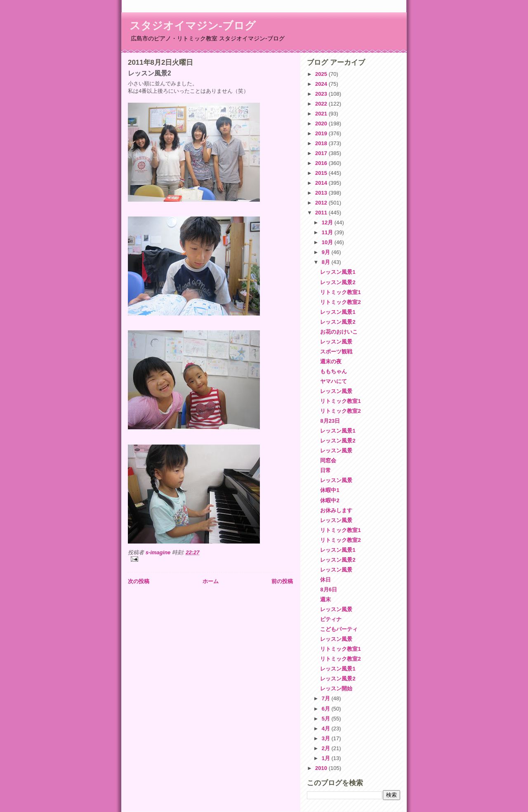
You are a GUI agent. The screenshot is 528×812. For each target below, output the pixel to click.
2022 (322, 104)
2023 (322, 94)
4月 (327, 728)
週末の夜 (331, 361)
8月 (327, 262)
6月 (327, 709)
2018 (322, 143)
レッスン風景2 (338, 282)
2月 (327, 748)
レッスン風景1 (338, 272)
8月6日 (328, 590)
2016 (322, 163)
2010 (322, 768)
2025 (322, 74)
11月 (328, 232)
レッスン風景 (336, 342)
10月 (328, 242)
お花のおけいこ (339, 332)
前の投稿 (282, 581)
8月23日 (330, 421)
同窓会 (328, 460)
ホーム (211, 581)
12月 (328, 222)
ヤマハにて (334, 381)
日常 (325, 470)
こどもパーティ (339, 629)
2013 (322, 193)
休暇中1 (330, 490)
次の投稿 (139, 581)
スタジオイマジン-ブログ (193, 26)
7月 (327, 698)
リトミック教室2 (340, 302)
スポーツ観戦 (336, 352)
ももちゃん (334, 371)
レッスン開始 (336, 688)
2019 (322, 133)
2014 (322, 183)
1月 (327, 758)
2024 (322, 84)
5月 (327, 719)
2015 (322, 173)
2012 (322, 203)
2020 (322, 124)
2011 (322, 213)
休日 (325, 580)
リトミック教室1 (340, 292)
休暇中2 (330, 500)
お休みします (336, 510)
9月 (327, 252)
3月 (327, 738)
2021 (322, 114)
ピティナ (331, 619)
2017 (322, 153)
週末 (325, 599)
